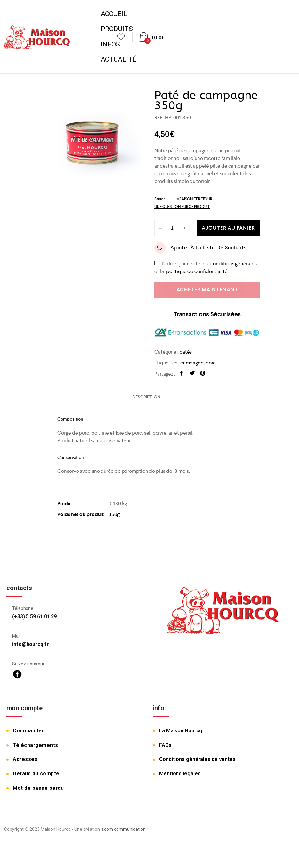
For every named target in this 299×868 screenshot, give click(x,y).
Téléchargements (36, 745)
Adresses (25, 759)
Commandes (29, 731)
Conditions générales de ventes (197, 759)
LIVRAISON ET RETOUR (193, 199)
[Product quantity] (172, 228)
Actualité (119, 59)
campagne (192, 363)
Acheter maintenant (207, 290)
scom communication (124, 829)
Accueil (114, 14)
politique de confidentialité (197, 271)
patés (186, 352)
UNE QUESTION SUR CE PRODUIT (182, 207)
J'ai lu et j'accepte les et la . (206, 263)
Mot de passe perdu (38, 788)
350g (114, 514)
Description (146, 397)
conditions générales (234, 264)
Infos (111, 44)
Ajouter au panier (228, 228)
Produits (117, 29)
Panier (159, 199)
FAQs (165, 745)
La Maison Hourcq (180, 731)
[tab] (146, 397)
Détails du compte (36, 774)
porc (211, 363)
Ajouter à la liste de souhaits (200, 248)
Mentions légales (180, 774)
